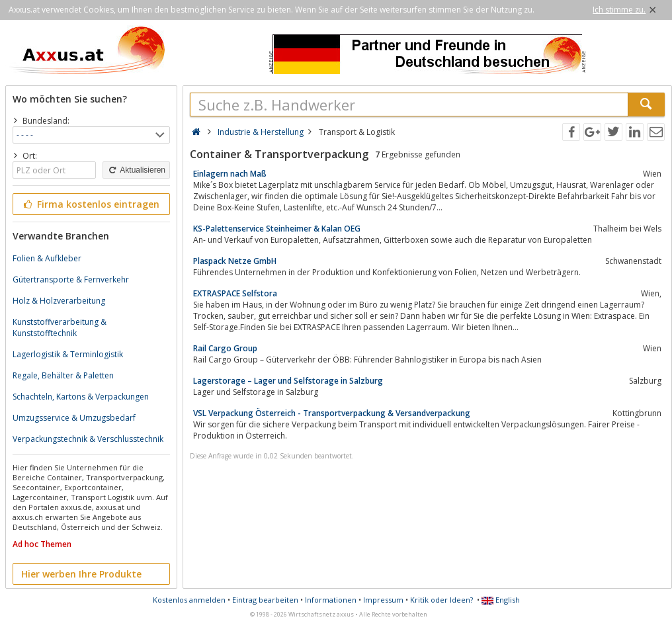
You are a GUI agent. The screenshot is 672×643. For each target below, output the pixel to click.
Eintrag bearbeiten (265, 600)
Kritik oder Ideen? (441, 600)
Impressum (383, 600)
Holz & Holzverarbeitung (59, 301)
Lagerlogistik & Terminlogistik (68, 354)
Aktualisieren (136, 170)
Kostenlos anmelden (189, 600)
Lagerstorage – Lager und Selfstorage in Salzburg (288, 381)
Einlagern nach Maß (230, 174)
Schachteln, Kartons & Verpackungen (81, 397)
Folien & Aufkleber (47, 258)
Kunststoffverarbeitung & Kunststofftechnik (60, 327)
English (501, 600)
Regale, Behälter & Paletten (63, 375)
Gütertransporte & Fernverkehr (71, 279)
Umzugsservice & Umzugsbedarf (74, 418)
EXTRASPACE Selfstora (235, 293)
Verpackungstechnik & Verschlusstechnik (88, 439)
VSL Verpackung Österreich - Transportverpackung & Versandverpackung (332, 413)
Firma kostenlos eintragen (90, 204)
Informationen (331, 600)
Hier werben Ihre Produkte (81, 574)
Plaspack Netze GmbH (235, 261)
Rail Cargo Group (225, 348)
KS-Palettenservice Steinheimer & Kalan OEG (277, 229)
